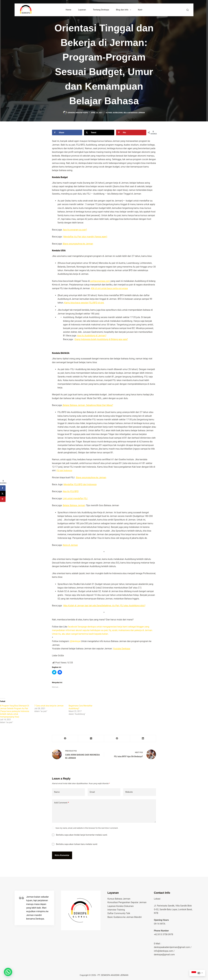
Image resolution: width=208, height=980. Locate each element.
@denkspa (76, 641)
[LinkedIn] (143, 739)
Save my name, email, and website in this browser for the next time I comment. (87, 828)
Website (129, 792)
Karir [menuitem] (140, 10)
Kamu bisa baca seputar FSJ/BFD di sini (84, 303)
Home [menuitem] (68, 10)
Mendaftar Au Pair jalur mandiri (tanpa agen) (85, 237)
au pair (109, 113)
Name (57, 792)
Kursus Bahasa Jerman (119, 899)
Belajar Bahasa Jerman (74, 505)
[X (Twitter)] (91, 739)
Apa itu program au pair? (75, 230)
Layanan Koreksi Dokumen (121, 906)
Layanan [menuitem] (82, 10)
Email (92, 792)
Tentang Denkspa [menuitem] (101, 10)
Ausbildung (118, 113)
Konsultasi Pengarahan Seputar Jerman (127, 902)
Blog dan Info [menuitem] (124, 10)
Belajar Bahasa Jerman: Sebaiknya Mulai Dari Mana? (88, 405)
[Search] (188, 10)
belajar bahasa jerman (134, 113)
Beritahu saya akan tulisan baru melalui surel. (77, 844)
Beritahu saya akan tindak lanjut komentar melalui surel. (82, 835)
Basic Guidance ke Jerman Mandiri (125, 917)
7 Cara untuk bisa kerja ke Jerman (49, 706)
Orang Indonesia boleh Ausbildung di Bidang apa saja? (101, 339)
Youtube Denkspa (121, 649)
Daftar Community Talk (119, 913)
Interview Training (116, 910)
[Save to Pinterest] (131, 133)
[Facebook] (65, 739)
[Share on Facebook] (67, 133)
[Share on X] (99, 133)
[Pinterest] (117, 739)
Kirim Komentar (62, 855)
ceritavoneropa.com (100, 281)
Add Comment (61, 803)
